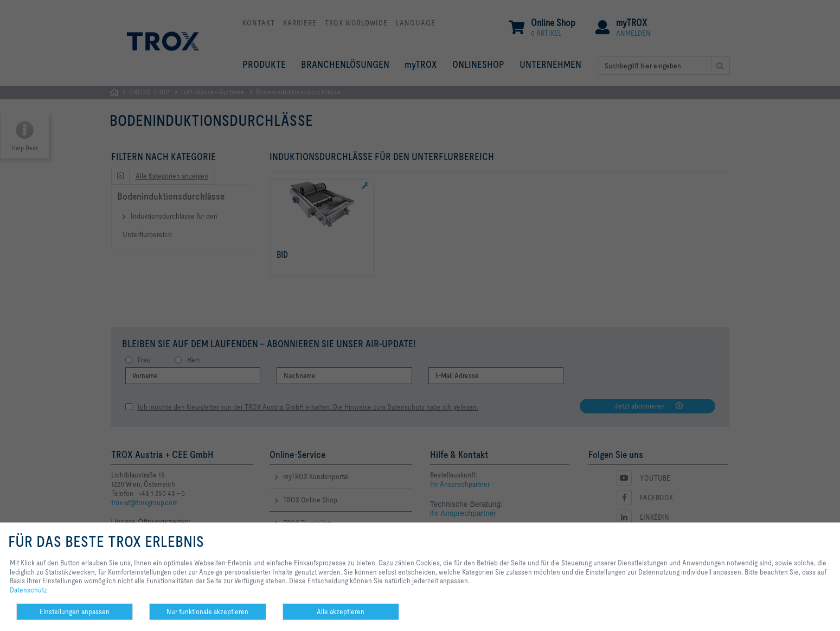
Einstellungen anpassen (75, 611)
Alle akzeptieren (341, 611)
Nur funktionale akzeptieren (207, 611)
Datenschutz (28, 590)
